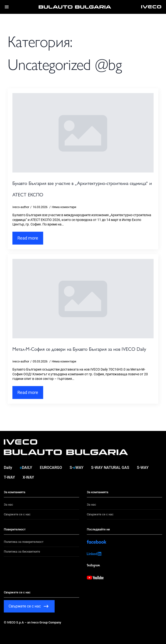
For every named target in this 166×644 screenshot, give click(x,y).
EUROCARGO (51, 468)
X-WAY (28, 477)
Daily (8, 468)
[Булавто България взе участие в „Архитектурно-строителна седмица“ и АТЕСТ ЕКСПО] (83, 133)
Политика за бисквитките (22, 552)
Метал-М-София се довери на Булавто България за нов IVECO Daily (79, 349)
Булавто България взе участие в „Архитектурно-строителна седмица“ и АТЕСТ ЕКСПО (82, 189)
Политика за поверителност (24, 542)
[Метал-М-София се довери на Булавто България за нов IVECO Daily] (83, 299)
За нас (8, 505)
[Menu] (7, 7)
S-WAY (77, 468)
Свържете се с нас (17, 514)
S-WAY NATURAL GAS (110, 468)
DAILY (26, 468)
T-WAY (9, 477)
